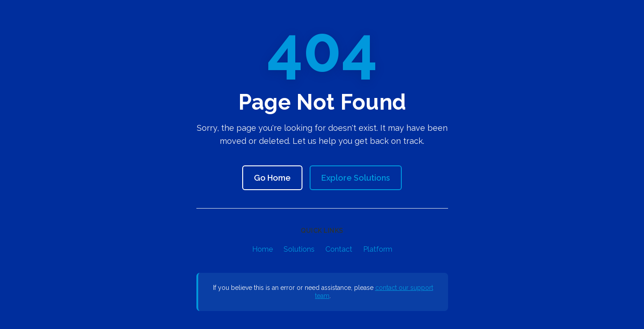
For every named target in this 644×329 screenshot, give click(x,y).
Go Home (272, 178)
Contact (339, 249)
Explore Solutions (356, 178)
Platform (378, 249)
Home (262, 249)
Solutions (299, 249)
